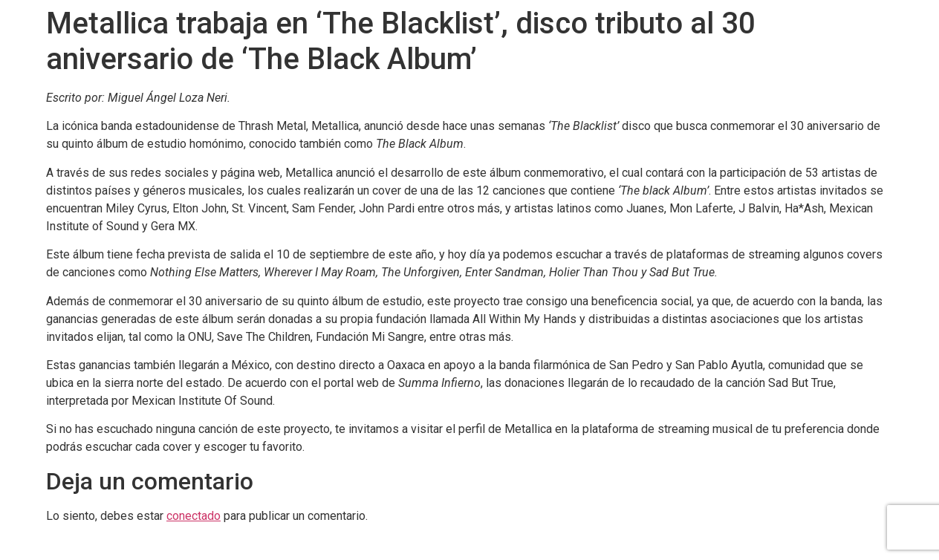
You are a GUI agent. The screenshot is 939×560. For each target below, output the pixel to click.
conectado (194, 516)
